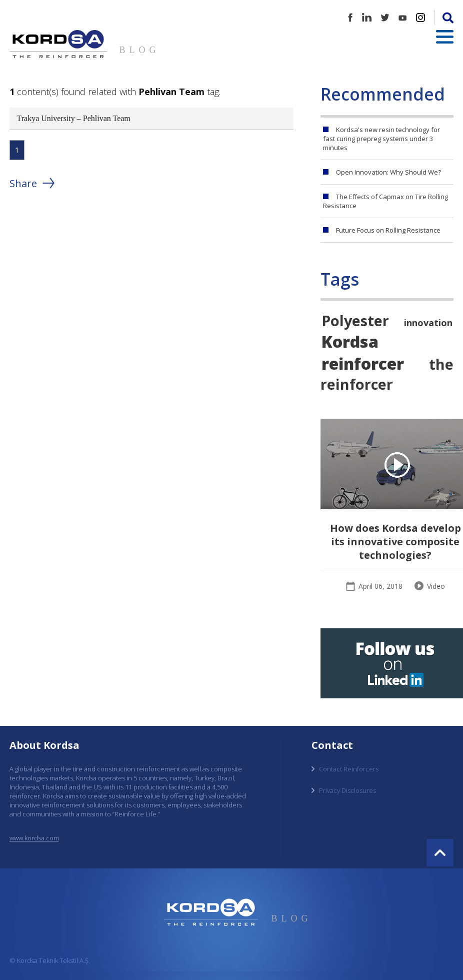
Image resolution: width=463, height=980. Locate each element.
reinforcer (363, 363)
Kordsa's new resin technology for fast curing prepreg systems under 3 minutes (381, 139)
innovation (428, 323)
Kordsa (350, 341)
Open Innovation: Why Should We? (388, 172)
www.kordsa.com (34, 838)
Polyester (355, 320)
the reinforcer (387, 374)
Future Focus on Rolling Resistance (388, 230)
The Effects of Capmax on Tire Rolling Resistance (385, 201)
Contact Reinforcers (349, 769)
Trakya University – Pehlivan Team (74, 118)
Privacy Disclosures (347, 790)
